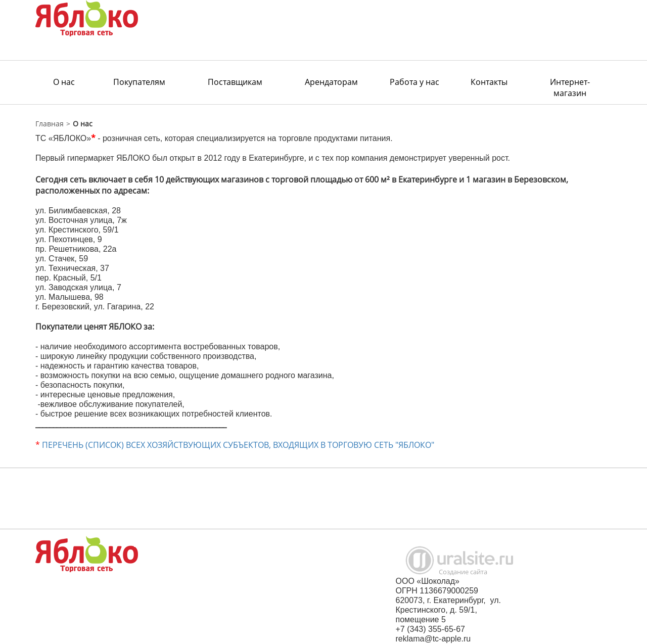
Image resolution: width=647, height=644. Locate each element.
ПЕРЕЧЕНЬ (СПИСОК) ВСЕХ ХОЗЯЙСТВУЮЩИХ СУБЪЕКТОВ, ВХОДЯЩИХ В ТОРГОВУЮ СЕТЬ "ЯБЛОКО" (238, 445)
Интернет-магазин (570, 87)
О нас (64, 82)
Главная (50, 124)
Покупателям (139, 82)
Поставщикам (235, 82)
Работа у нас (414, 82)
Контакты (489, 82)
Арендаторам (331, 82)
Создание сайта (463, 572)
